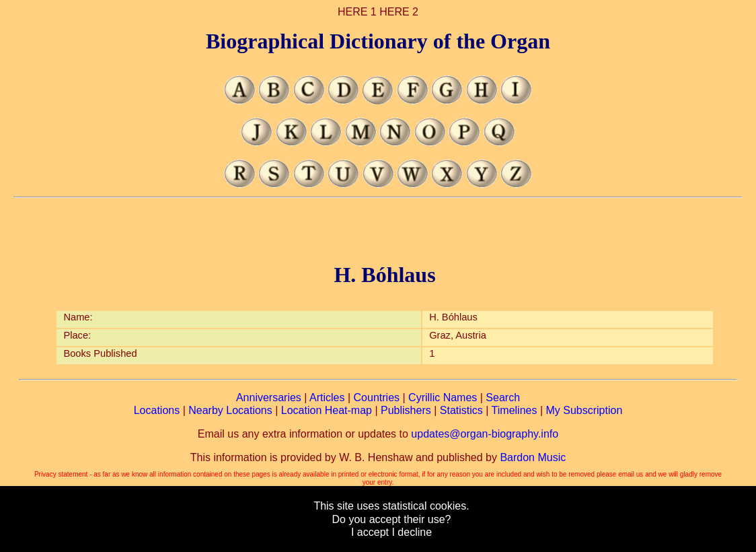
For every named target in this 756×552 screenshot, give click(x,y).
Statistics (461, 410)
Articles (327, 398)
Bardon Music (533, 457)
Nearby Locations (230, 410)
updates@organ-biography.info (485, 434)
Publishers (406, 410)
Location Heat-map (327, 410)
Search (503, 398)
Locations (157, 410)
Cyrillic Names (443, 398)
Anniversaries (269, 398)
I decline (412, 532)
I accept (370, 532)
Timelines (515, 410)
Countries (377, 398)
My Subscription (584, 410)
